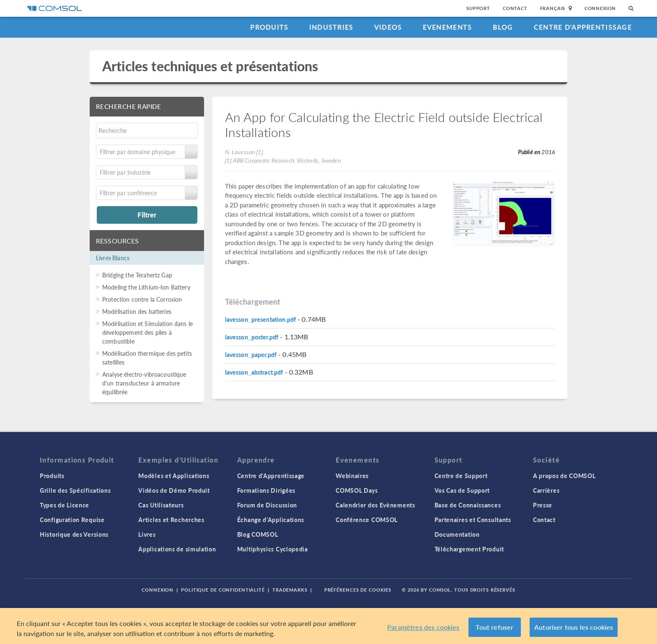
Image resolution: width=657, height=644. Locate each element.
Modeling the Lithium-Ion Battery (146, 287)
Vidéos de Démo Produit (174, 490)
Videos (388, 27)
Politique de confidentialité (223, 590)
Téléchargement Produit (469, 549)
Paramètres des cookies (423, 627)
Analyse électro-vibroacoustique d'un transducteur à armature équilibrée (144, 383)
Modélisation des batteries (137, 311)
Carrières (546, 490)
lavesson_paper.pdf (251, 354)
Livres (147, 534)
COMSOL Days (357, 490)
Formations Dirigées (266, 490)
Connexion (600, 8)
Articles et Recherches (171, 520)
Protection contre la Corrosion (142, 299)
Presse (543, 505)
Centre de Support (461, 476)
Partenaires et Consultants (473, 520)
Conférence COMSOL (367, 520)
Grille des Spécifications (75, 490)
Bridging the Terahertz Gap (137, 275)
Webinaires (352, 476)
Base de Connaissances (468, 505)
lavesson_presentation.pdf (261, 319)
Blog (503, 27)
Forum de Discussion (267, 505)
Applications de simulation (177, 549)
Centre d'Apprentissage (583, 27)
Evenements (447, 27)
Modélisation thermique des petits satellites (147, 358)
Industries (331, 27)
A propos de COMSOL (564, 476)
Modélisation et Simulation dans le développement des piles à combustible (147, 332)
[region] (328, 626)
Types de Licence (65, 505)
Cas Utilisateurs (161, 505)
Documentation (457, 534)
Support (478, 8)
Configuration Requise (72, 520)
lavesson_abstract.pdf (254, 372)
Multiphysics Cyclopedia (273, 549)
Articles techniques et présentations (210, 66)
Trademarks (290, 590)
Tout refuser (494, 627)
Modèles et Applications (174, 476)
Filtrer (147, 215)
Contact (515, 8)
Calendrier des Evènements (375, 505)
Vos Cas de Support (462, 490)
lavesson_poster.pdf (252, 337)
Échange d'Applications (271, 520)
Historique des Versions (74, 534)
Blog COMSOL (258, 534)
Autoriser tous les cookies (574, 627)
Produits (269, 27)
